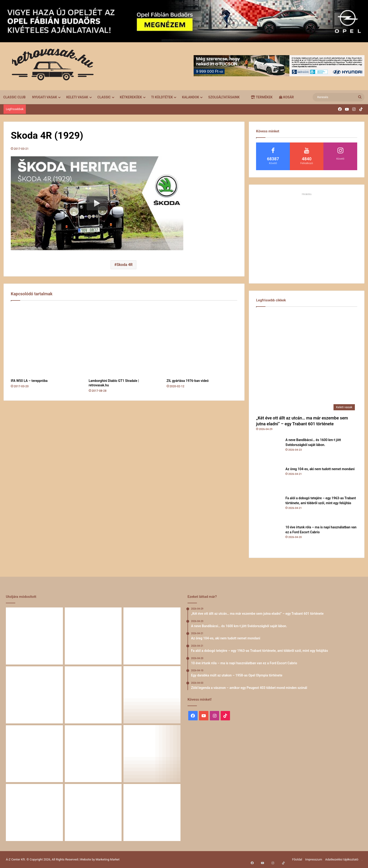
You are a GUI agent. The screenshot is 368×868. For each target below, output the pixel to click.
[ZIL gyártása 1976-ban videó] (202, 341)
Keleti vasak (77, 97)
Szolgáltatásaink (224, 97)
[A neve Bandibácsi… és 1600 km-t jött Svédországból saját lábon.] (269, 450)
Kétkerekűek (131, 97)
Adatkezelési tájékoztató (342, 859)
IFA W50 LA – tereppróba (29, 381)
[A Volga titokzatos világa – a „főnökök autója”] (93, 812)
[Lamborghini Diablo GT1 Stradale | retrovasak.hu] (124, 341)
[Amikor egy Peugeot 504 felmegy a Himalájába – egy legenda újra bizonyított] (152, 754)
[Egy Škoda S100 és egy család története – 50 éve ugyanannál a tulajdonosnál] (93, 754)
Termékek (262, 97)
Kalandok (190, 97)
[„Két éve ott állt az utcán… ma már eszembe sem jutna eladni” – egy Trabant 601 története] (307, 362)
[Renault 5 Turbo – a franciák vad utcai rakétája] (152, 812)
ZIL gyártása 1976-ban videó (188, 381)
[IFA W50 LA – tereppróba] (46, 341)
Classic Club (14, 97)
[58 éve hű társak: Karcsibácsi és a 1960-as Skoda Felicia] (34, 812)
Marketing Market (108, 859)
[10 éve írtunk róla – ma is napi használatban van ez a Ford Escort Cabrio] (269, 538)
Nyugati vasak (45, 97)
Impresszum (314, 859)
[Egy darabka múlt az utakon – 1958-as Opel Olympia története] (152, 695)
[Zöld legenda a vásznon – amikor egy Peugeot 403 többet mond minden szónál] (34, 754)
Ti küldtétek (162, 97)
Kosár (286, 97)
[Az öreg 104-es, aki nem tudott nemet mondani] (269, 480)
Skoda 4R (125, 265)
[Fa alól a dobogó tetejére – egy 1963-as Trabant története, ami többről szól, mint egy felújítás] (269, 509)
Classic (104, 97)
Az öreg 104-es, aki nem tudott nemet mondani (320, 469)
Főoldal (297, 859)
